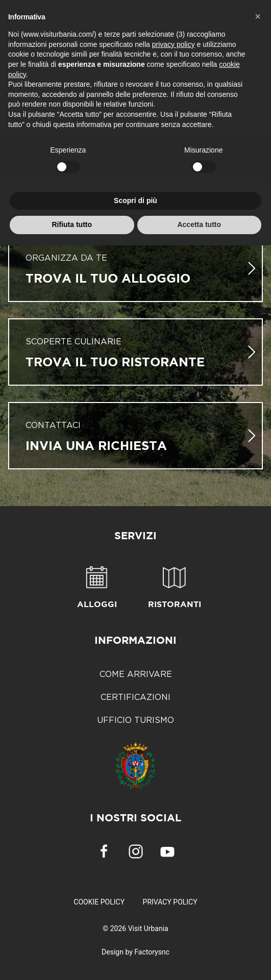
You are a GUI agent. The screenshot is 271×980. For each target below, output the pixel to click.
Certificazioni (135, 697)
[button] (258, 16)
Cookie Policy (99, 902)
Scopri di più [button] (135, 200)
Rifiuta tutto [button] (72, 224)
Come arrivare (136, 674)
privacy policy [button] (174, 44)
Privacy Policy (170, 902)
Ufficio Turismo (135, 720)
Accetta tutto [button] (199, 224)
